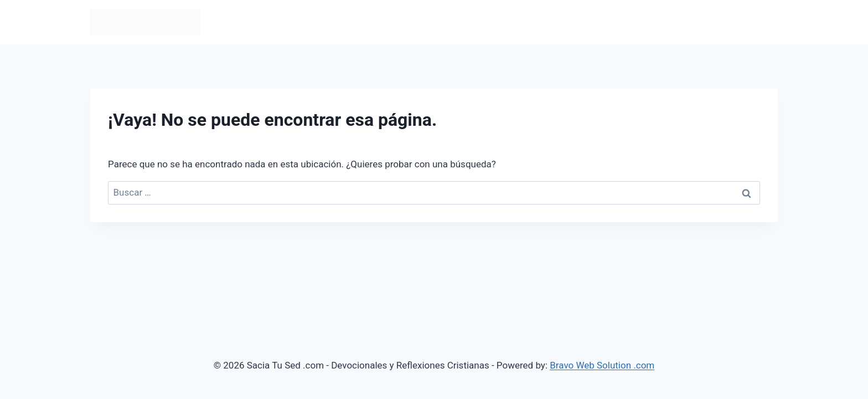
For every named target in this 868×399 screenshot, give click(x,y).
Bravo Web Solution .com (602, 365)
